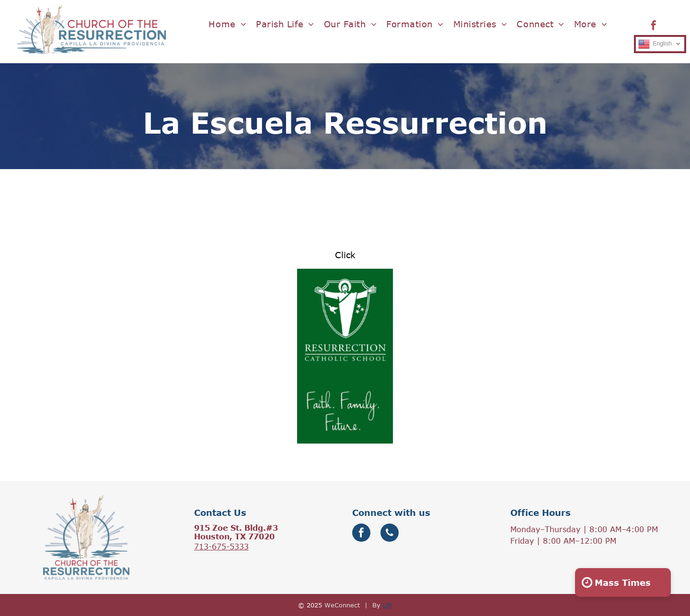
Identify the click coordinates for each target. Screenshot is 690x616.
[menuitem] (227, 24)
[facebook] (654, 27)
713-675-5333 (221, 547)
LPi (387, 605)
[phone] (390, 534)
